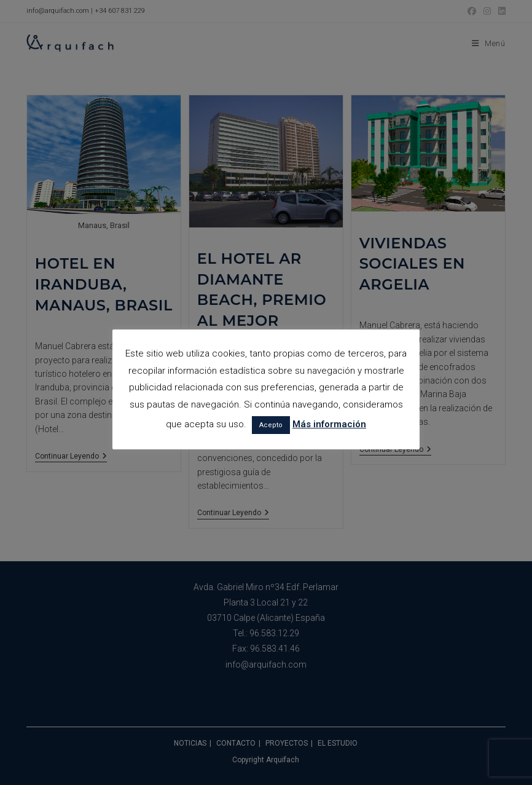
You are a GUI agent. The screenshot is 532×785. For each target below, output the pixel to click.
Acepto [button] (271, 425)
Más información (329, 424)
